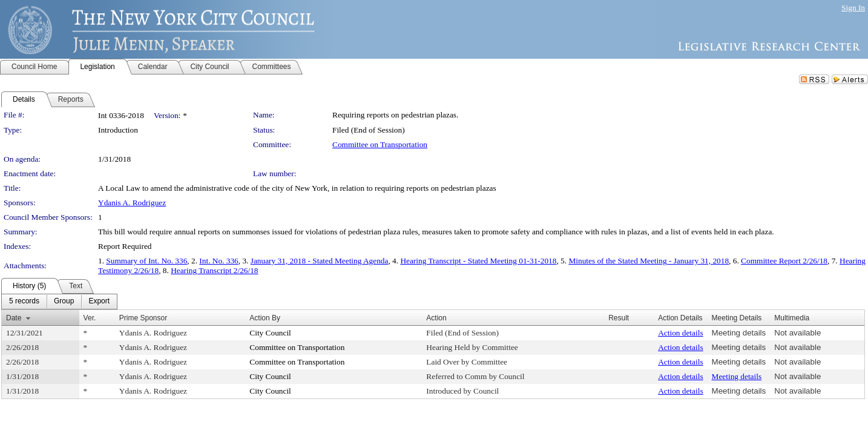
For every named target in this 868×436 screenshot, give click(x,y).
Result (619, 318)
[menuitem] (24, 302)
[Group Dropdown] (64, 302)
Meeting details (739, 333)
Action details (680, 333)
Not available (797, 333)
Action (436, 318)
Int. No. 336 (219, 261)
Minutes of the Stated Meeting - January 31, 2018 (649, 261)
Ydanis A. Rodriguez (132, 203)
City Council (270, 333)
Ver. (90, 318)
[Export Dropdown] (99, 302)
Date (14, 318)
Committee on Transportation (380, 144)
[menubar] (59, 302)
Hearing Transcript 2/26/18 (214, 270)
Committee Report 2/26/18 (784, 261)
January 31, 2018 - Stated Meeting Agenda (320, 261)
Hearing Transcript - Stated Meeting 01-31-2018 (478, 261)
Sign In (853, 8)
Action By (265, 318)
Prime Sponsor (143, 318)
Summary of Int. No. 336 (146, 261)
